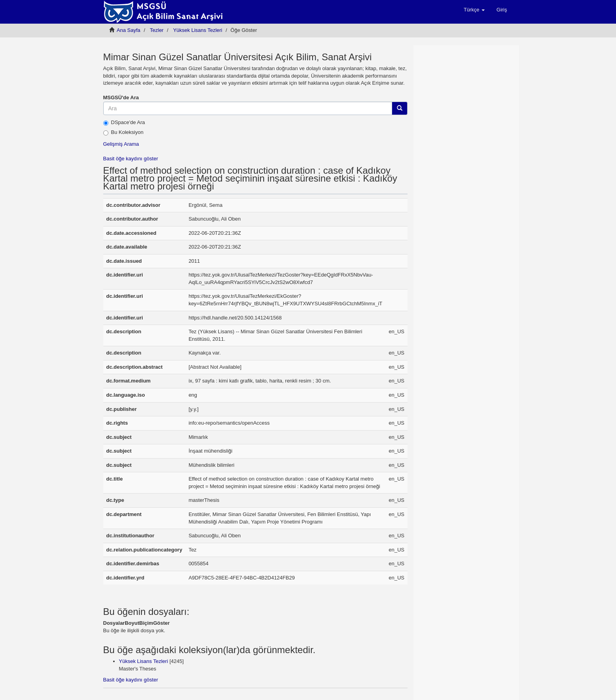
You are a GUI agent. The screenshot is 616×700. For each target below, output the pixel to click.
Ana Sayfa (128, 30)
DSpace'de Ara (124, 123)
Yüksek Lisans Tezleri (198, 30)
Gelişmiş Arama (121, 144)
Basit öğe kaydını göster (131, 159)
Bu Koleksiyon (123, 132)
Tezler (157, 30)
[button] (474, 10)
